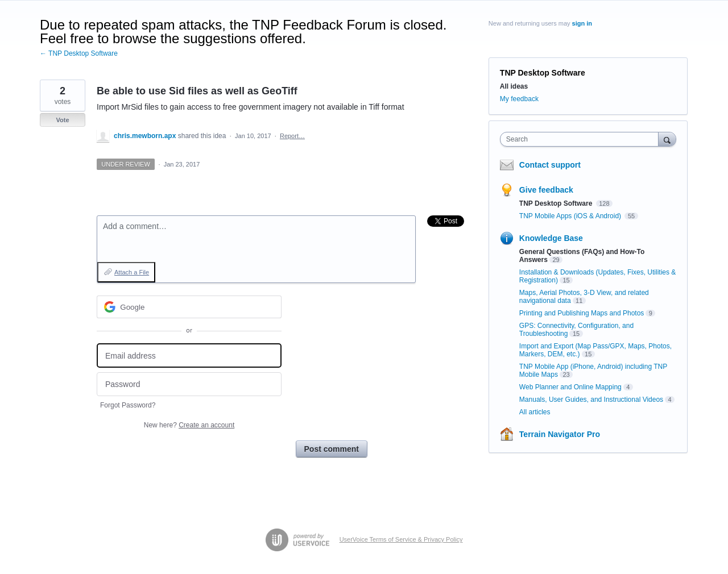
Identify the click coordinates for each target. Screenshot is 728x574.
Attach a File (132, 272)
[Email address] (189, 355)
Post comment (332, 449)
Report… (292, 136)
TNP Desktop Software (543, 73)
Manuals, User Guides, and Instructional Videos (591, 400)
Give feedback (546, 190)
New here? (189, 425)
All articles (535, 412)
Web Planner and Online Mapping (570, 387)
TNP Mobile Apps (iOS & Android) (571, 216)
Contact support (550, 165)
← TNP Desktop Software (79, 53)
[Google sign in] (189, 307)
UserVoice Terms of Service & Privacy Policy (401, 539)
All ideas (514, 86)
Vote (62, 120)
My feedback (519, 99)
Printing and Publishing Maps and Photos (582, 313)
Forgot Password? (128, 405)
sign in (582, 23)
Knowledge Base (551, 238)
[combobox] (582, 139)
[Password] (189, 384)
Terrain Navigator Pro (560, 434)
